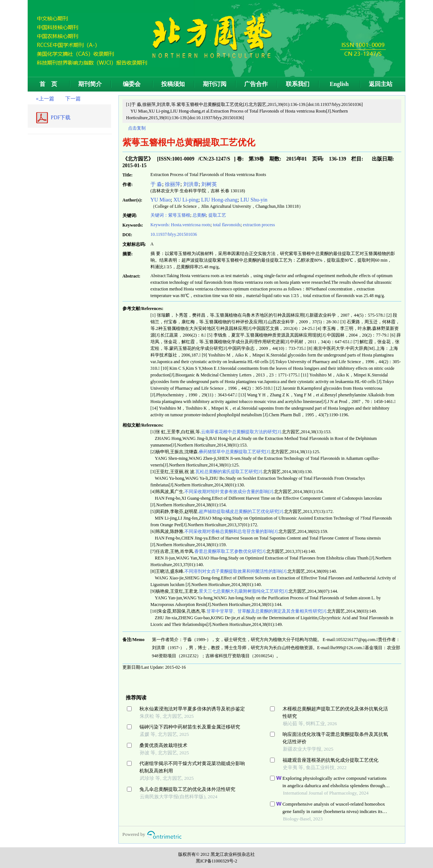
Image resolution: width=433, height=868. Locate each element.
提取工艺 (217, 215)
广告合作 (256, 84)
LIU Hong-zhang (219, 200)
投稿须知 (173, 84)
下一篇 (73, 99)
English (339, 84)
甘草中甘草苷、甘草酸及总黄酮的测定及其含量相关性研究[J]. (267, 611)
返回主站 (381, 84)
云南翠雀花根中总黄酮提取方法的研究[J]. (242, 432)
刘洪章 (191, 184)
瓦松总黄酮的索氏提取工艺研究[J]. (229, 472)
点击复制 (137, 128)
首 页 (48, 84)
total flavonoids (227, 225)
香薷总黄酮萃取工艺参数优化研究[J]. (231, 551)
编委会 (132, 84)
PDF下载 (61, 118)
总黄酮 (199, 215)
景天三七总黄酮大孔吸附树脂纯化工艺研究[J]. (244, 591)
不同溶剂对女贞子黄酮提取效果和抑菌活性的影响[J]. (236, 571)
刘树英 (209, 184)
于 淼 (156, 184)
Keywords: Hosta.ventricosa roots (181, 225)
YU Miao (161, 200)
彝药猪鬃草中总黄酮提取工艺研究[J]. (235, 452)
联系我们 (298, 84)
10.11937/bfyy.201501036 (174, 234)
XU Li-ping (186, 200)
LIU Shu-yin (254, 200)
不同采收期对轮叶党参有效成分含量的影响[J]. (229, 492)
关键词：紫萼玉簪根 (170, 215)
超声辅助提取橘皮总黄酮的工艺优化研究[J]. (242, 512)
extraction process (259, 225)
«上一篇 (45, 99)
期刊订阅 (215, 84)
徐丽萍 (173, 184)
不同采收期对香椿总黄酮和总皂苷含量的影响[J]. (232, 531)
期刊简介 (90, 84)
